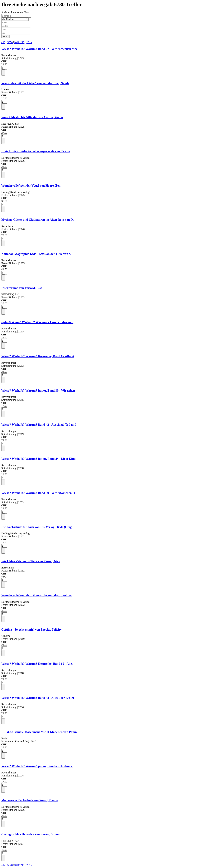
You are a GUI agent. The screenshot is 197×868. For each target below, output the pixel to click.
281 (28, 42)
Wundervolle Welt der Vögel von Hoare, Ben (31, 186)
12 (20, 42)
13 (23, 42)
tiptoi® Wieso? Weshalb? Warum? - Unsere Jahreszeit (37, 322)
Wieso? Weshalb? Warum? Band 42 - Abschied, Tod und (39, 425)
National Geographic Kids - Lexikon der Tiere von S (36, 254)
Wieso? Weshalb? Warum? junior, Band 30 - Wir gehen (38, 390)
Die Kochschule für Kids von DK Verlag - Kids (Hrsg (36, 527)
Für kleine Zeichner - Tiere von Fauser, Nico (31, 561)
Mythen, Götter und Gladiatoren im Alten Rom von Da (38, 220)
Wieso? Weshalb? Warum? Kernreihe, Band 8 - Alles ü (38, 356)
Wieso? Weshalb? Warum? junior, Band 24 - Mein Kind (38, 459)
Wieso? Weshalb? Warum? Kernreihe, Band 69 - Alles (37, 664)
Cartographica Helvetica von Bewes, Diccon (30, 834)
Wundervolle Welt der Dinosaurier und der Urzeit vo (36, 595)
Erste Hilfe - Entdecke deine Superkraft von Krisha (36, 151)
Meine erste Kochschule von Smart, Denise (30, 800)
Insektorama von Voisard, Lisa (22, 288)
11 (18, 42)
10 (15, 42)
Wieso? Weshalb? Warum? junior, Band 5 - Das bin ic (37, 766)
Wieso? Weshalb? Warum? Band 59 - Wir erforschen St (38, 493)
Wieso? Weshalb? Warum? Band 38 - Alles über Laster (38, 698)
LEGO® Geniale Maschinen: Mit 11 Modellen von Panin (39, 732)
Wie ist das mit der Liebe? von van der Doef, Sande (35, 83)
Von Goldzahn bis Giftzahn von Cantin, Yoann (32, 117)
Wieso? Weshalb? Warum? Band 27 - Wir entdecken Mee (39, 49)
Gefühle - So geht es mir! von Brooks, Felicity (31, 630)
